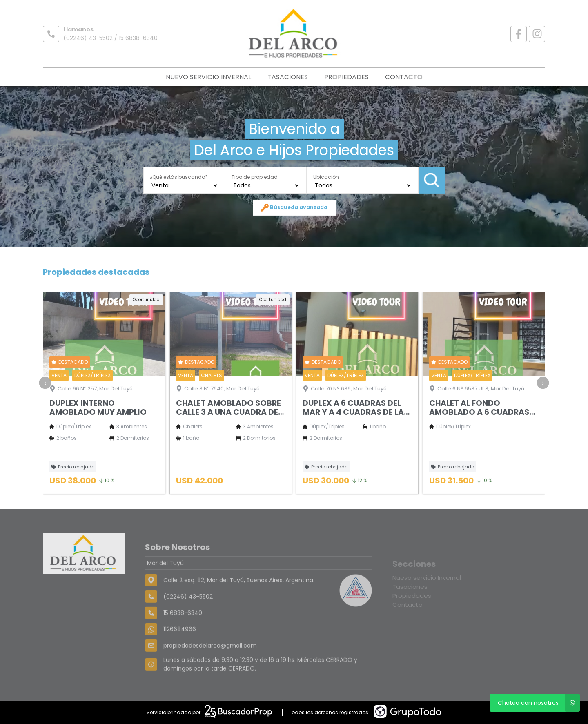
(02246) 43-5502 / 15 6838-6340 (110, 38)
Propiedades (346, 77)
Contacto (404, 77)
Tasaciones (288, 77)
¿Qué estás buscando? (179, 177)
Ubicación (326, 177)
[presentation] (45, 406)
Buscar (432, 180)
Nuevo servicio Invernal (208, 77)
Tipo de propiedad (255, 177)
